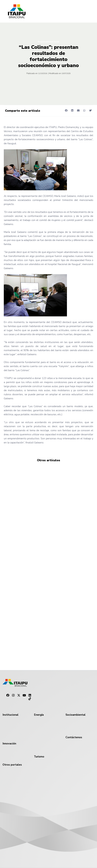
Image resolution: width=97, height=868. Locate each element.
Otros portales (12, 765)
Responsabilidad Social (48, 42)
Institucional (10, 715)
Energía (39, 715)
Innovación (9, 744)
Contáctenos (74, 737)
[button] (66, 110)
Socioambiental (76, 715)
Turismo (39, 757)
